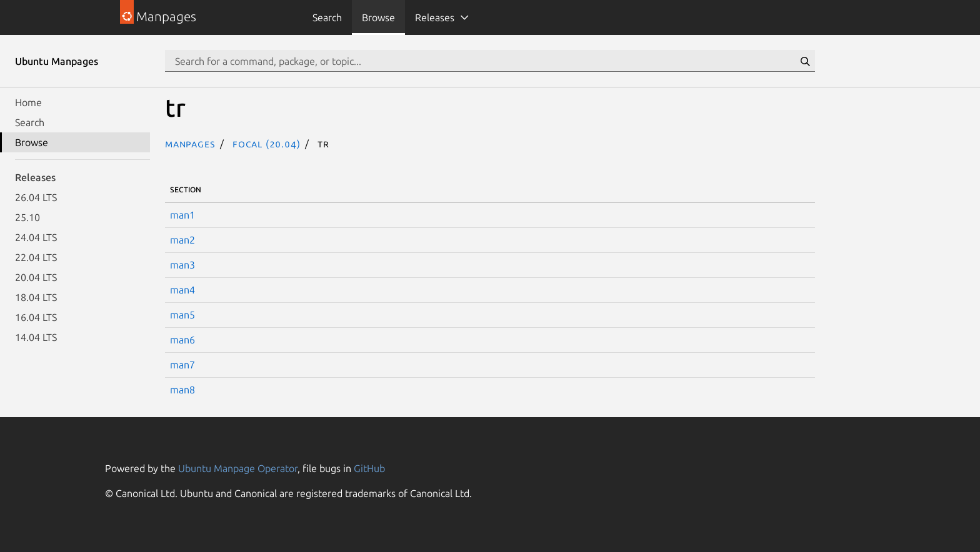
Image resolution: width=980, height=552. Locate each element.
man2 (182, 240)
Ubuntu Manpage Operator (238, 468)
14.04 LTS (36, 337)
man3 (182, 265)
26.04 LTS (36, 197)
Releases (435, 17)
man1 (182, 215)
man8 (182, 390)
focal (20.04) (266, 144)
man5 (182, 315)
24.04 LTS (36, 237)
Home (28, 102)
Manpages (190, 144)
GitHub (369, 468)
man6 (182, 340)
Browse (378, 17)
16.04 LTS (36, 317)
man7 (182, 365)
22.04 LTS (36, 257)
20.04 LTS (36, 277)
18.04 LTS (36, 297)
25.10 (27, 217)
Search (327, 17)
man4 (182, 290)
